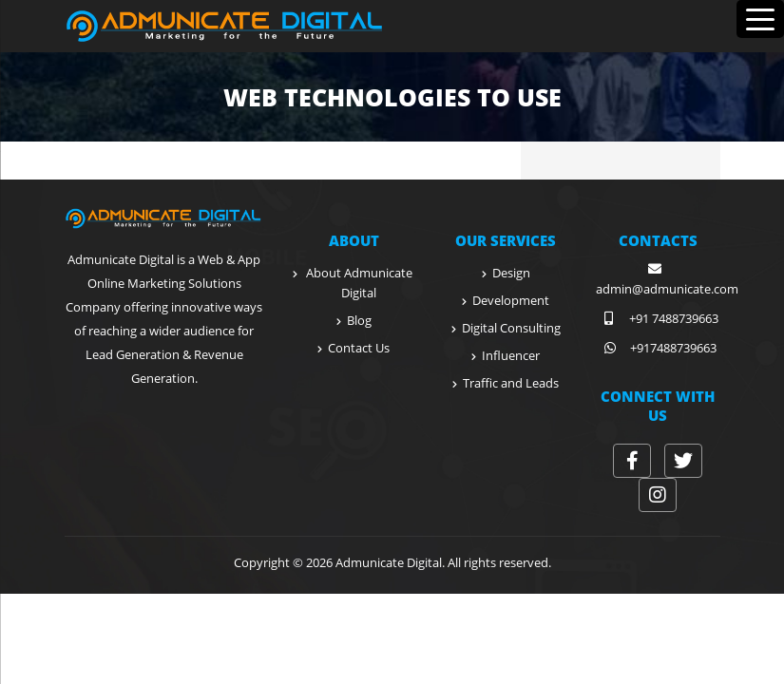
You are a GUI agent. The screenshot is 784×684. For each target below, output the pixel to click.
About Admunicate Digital (359, 283)
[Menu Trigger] (760, 19)
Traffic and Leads (511, 383)
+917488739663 (658, 348)
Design (511, 273)
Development (511, 300)
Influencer (511, 355)
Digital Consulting (511, 328)
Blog (359, 320)
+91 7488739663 (658, 318)
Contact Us (359, 348)
